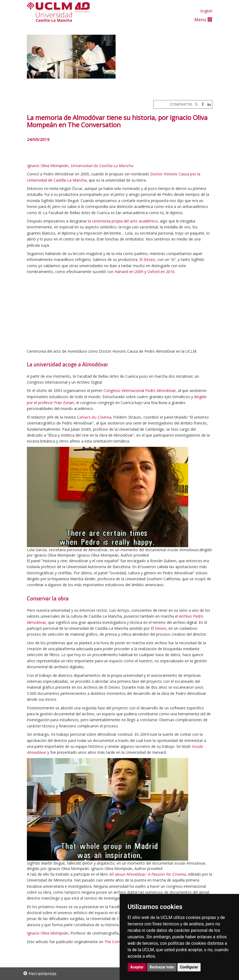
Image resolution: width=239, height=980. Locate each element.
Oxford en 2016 (161, 272)
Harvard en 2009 (129, 272)
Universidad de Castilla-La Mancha (102, 166)
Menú (203, 20)
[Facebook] (201, 104)
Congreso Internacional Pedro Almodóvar (140, 390)
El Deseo (147, 259)
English (206, 11)
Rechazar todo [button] (162, 967)
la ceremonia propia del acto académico (123, 221)
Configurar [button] (189, 967)
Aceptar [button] (137, 967)
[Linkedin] (208, 104)
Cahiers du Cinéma (94, 417)
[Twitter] (196, 104)
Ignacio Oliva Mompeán (48, 166)
